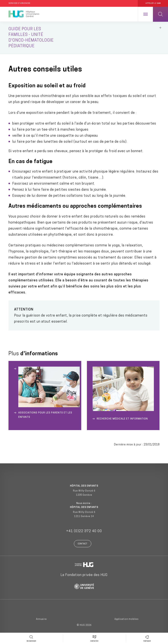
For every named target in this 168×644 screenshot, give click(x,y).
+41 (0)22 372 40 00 (84, 532)
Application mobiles (127, 620)
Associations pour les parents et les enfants (45, 416)
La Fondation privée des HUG (84, 576)
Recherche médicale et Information (122, 420)
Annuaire (41, 620)
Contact (83, 545)
